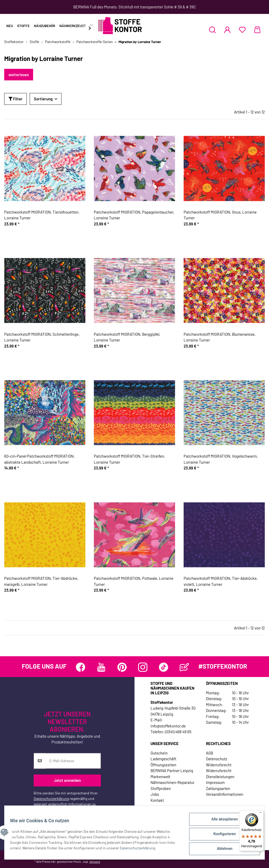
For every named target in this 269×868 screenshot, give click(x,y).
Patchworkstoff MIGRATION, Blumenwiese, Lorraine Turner (220, 337)
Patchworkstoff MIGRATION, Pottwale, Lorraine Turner (134, 581)
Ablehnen (222, 849)
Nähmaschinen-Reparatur (172, 782)
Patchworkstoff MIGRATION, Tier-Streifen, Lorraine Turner (129, 459)
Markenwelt (160, 777)
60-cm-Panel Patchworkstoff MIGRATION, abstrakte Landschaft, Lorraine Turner (39, 459)
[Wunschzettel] (242, 30)
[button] (212, 30)
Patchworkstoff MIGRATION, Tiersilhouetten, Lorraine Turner (42, 215)
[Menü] (261, 814)
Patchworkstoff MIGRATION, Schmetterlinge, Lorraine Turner (42, 337)
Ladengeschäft (163, 759)
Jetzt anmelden (67, 780)
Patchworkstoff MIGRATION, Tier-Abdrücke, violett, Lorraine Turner (221, 581)
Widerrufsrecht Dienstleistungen (220, 774)
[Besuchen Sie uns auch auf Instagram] (143, 667)
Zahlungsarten (218, 788)
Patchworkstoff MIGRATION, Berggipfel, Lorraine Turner (127, 337)
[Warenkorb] (257, 30)
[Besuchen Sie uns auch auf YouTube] (101, 667)
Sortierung (43, 99)
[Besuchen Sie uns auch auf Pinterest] (122, 667)
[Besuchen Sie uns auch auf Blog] (184, 667)
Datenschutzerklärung (51, 799)
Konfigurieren (222, 836)
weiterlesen (19, 75)
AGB (209, 753)
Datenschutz (217, 759)
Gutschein (159, 753)
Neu (10, 26)
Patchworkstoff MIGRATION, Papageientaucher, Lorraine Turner (134, 215)
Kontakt (157, 800)
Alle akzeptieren (222, 822)
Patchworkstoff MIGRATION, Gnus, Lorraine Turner (220, 215)
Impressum (215, 782)
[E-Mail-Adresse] (73, 761)
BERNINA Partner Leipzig (172, 771)
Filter (15, 99)
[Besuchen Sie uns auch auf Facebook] (81, 667)
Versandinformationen (225, 794)
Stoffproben (161, 788)
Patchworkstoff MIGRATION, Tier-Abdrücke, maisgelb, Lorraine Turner (41, 581)
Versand (95, 861)
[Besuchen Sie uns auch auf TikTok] (164, 667)
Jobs (155, 794)
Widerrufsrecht (219, 765)
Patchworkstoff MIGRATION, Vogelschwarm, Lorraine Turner (221, 459)
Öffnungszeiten (163, 765)
